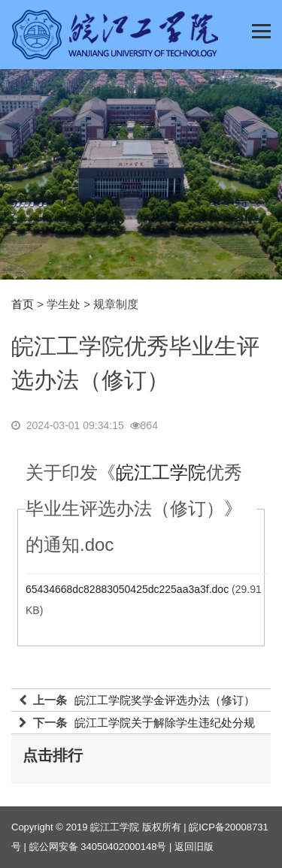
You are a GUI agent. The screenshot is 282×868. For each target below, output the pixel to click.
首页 (23, 304)
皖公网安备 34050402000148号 (98, 847)
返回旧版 (194, 847)
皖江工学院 (161, 472)
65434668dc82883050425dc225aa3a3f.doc (127, 589)
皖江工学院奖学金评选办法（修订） (165, 700)
